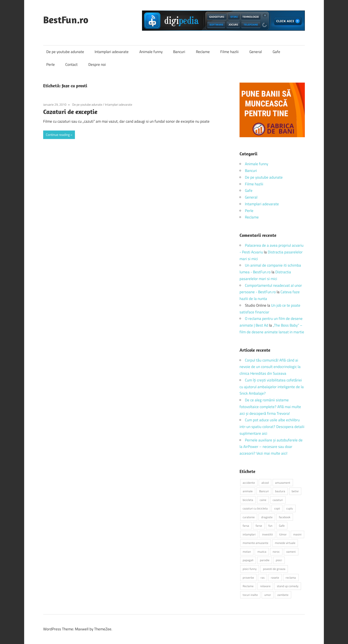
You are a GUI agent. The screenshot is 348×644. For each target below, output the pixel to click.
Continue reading (58, 135)
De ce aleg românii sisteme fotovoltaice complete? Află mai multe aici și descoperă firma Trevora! (270, 407)
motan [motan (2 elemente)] (247, 552)
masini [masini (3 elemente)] (297, 534)
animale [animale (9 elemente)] (248, 491)
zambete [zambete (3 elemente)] (283, 595)
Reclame (203, 52)
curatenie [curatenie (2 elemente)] (249, 517)
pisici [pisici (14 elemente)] (279, 560)
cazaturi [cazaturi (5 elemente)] (278, 500)
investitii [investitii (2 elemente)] (267, 534)
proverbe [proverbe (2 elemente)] (248, 578)
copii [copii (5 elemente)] (277, 508)
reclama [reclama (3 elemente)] (291, 578)
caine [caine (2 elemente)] (263, 500)
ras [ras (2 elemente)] (263, 578)
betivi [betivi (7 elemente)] (295, 491)
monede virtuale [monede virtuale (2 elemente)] (285, 543)
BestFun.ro (66, 20)
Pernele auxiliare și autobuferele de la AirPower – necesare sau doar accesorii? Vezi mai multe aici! (271, 447)
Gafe (276, 52)
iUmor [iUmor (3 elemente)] (283, 534)
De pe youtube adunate (65, 52)
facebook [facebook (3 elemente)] (285, 517)
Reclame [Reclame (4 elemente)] (248, 586)
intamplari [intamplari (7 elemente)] (249, 534)
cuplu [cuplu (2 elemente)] (290, 508)
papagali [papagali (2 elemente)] (248, 560)
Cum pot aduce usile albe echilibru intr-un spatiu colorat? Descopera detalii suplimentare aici (272, 427)
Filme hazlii (229, 52)
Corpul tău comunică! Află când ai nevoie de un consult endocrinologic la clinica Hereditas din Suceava (270, 367)
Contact (71, 64)
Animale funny (151, 52)
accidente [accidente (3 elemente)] (249, 483)
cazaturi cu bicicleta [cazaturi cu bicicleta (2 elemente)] (255, 508)
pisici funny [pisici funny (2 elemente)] (250, 569)
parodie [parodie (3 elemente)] (265, 560)
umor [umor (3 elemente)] (268, 595)
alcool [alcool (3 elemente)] (265, 483)
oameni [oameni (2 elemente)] (291, 552)
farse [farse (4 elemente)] (259, 526)
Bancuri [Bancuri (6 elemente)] (264, 491)
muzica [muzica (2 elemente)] (262, 552)
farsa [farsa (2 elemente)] (246, 526)
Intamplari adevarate (112, 52)
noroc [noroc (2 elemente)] (276, 552)
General (256, 52)
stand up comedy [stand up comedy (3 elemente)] (288, 586)
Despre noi (97, 64)
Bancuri (179, 52)
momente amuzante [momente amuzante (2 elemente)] (256, 543)
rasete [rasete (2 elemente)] (275, 578)
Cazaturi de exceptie (70, 112)
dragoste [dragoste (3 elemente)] (267, 517)
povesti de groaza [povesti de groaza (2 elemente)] (274, 569)
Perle (51, 64)
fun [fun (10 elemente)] (270, 526)
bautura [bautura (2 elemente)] (280, 491)
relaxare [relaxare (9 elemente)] (265, 586)
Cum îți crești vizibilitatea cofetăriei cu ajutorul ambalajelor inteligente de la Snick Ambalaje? (272, 387)
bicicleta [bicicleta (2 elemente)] (248, 500)
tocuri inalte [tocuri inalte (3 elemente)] (250, 595)
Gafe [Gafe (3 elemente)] (282, 526)
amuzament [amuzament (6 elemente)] (283, 483)
